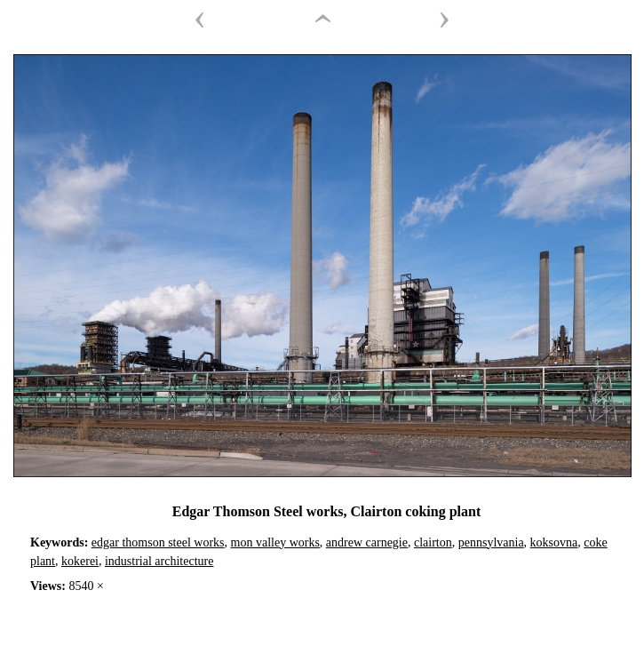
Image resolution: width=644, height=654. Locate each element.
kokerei (80, 561)
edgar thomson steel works (158, 542)
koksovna (554, 542)
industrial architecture (159, 561)
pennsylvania (491, 542)
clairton (433, 542)
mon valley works (275, 542)
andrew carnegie (367, 542)
